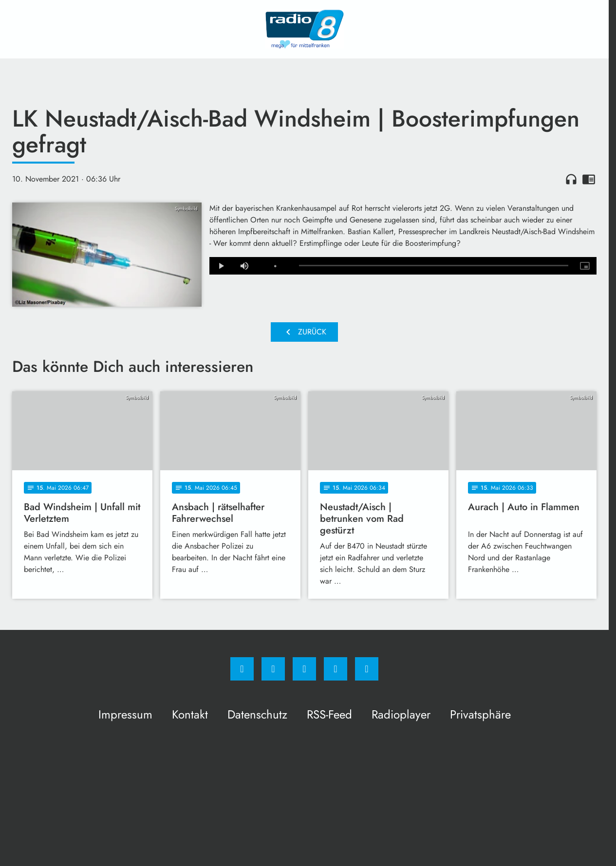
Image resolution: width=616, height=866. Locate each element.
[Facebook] (242, 669)
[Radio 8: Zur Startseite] (304, 29)
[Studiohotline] (336, 669)
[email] (367, 669)
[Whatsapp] (304, 669)
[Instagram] (273, 669)
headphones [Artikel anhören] (571, 179)
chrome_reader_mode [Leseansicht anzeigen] (589, 179)
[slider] (434, 266)
